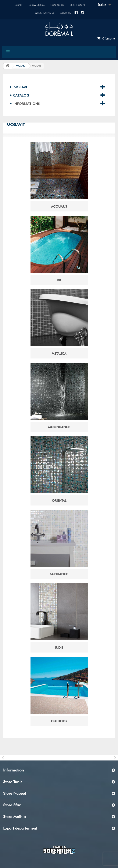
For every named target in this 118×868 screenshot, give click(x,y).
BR (59, 280)
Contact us (57, 5)
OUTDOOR (59, 721)
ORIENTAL (59, 501)
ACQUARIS (59, 207)
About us (65, 13)
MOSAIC (20, 66)
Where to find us (45, 13)
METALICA (59, 354)
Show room (37, 5)
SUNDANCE (59, 574)
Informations (27, 103)
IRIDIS (59, 648)
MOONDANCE (59, 427)
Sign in (19, 5)
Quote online (78, 5)
